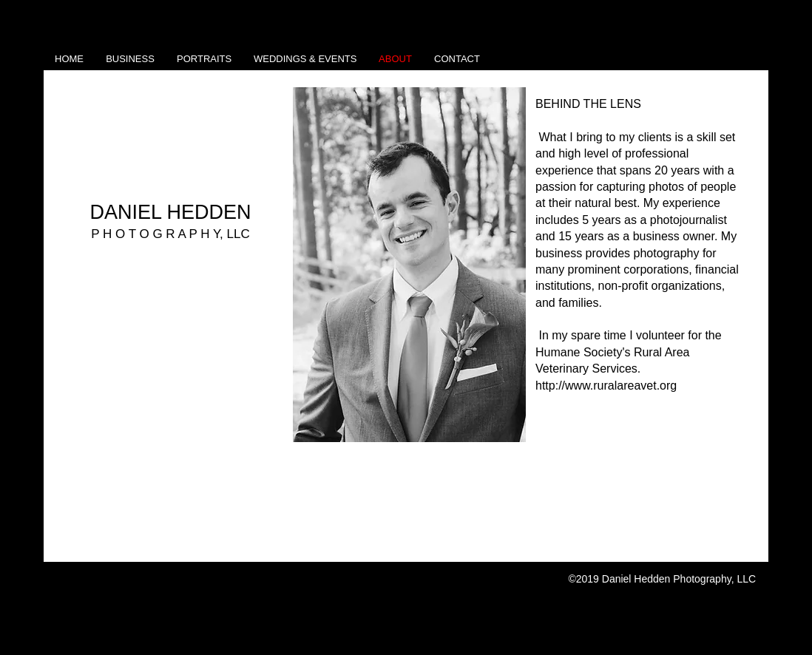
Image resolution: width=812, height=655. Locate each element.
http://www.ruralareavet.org (606, 386)
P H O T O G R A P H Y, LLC (170, 234)
